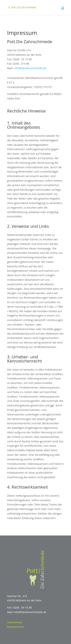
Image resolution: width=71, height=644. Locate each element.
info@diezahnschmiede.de (30, 68)
